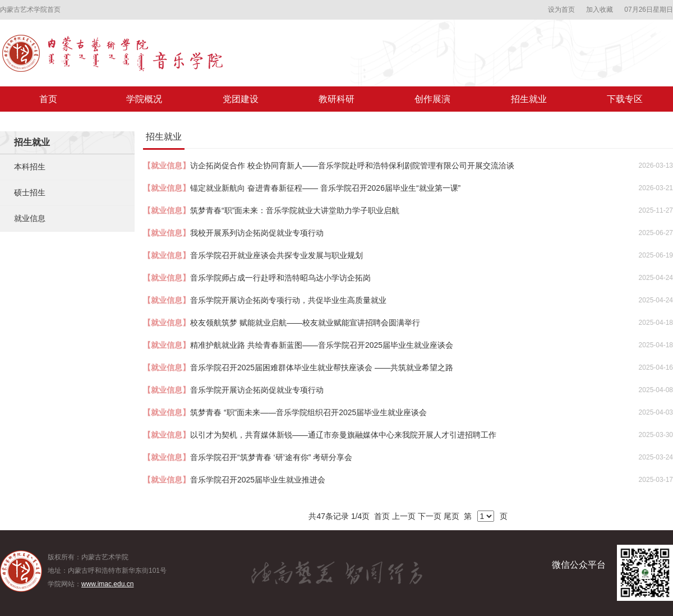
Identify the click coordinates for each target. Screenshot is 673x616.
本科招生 (30, 167)
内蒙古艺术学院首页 (30, 10)
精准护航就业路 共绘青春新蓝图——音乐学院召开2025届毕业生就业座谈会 (322, 345)
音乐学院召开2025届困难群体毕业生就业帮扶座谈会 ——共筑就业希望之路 (322, 367)
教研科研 (336, 99)
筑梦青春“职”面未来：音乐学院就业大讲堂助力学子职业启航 (295, 210)
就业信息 (30, 218)
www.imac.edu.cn (107, 584)
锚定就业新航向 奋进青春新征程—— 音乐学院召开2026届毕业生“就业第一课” (325, 188)
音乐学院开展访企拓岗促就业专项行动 (257, 390)
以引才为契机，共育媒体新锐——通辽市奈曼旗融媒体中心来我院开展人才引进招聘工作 (343, 435)
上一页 (404, 516)
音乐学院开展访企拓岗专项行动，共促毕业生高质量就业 (288, 300)
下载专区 (625, 99)
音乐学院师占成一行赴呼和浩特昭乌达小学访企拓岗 (280, 278)
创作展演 (432, 99)
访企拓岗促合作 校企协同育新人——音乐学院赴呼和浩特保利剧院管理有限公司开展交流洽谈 (352, 166)
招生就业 (529, 99)
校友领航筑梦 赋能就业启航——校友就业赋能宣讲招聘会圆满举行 (305, 323)
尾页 (451, 516)
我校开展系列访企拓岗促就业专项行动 (257, 233)
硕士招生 (30, 192)
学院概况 (144, 99)
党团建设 (241, 99)
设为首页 (561, 10)
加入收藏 (600, 10)
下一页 (430, 516)
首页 (48, 99)
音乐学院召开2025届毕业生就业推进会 (258, 480)
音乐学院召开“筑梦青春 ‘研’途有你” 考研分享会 (271, 457)
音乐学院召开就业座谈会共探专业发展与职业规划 (276, 255)
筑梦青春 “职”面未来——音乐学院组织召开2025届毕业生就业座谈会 (308, 412)
